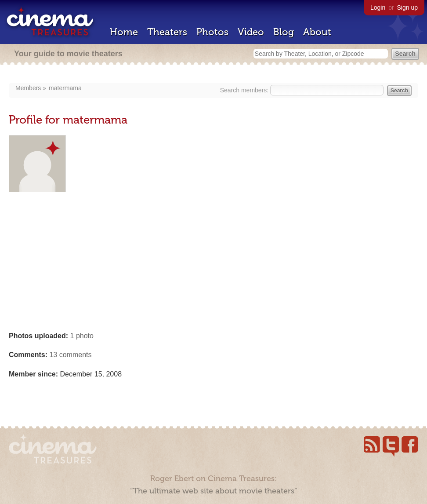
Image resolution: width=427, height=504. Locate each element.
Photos (212, 32)
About (317, 32)
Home (124, 32)
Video (251, 32)
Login (378, 7)
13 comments (70, 355)
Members (28, 88)
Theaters (167, 32)
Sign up (407, 7)
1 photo (82, 336)
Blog (284, 32)
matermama (65, 88)
